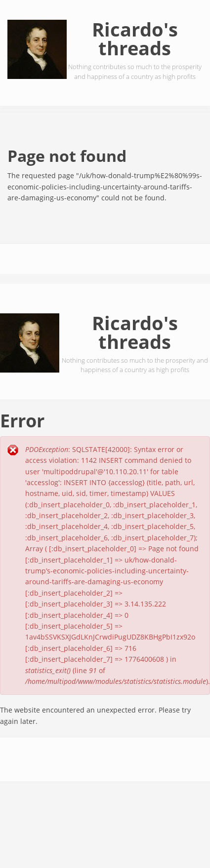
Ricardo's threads (135, 38)
